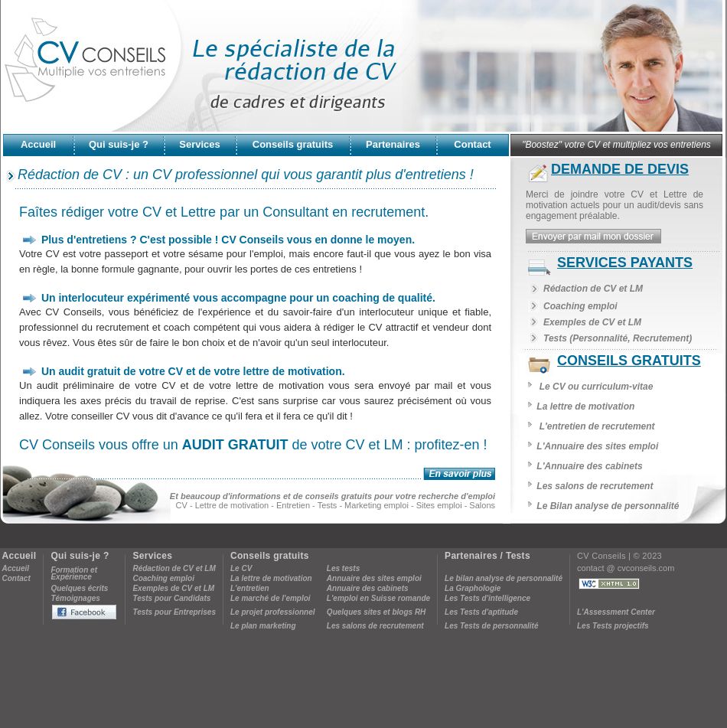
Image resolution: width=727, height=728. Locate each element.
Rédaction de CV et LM (593, 289)
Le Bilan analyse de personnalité (608, 506)
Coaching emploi (580, 306)
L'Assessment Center (616, 612)
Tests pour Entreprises (174, 612)
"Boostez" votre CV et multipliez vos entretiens (616, 145)
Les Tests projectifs (613, 626)
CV (182, 505)
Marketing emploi (377, 505)
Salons (482, 505)
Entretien (293, 505)
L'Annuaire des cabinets (589, 466)
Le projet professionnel (273, 612)
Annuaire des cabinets (368, 588)
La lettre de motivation (585, 406)
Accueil (16, 568)
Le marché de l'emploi (271, 598)
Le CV (241, 568)
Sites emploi (439, 505)
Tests (328, 505)
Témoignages (75, 598)
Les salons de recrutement (595, 486)
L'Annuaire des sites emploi (597, 446)
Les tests (343, 568)
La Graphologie (473, 588)
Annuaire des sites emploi (374, 578)
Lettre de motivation (232, 505)
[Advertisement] (363, 675)
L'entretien (250, 588)
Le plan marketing (263, 626)
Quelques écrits (79, 588)
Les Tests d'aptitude (481, 612)
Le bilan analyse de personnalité (504, 578)
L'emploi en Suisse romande (378, 598)
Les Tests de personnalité (491, 626)
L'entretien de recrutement (597, 426)
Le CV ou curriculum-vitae (597, 387)
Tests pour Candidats (171, 598)
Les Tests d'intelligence (487, 598)
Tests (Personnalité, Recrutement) (618, 338)
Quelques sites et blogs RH (376, 612)
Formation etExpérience (74, 573)
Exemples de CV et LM (592, 322)
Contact (16, 578)
